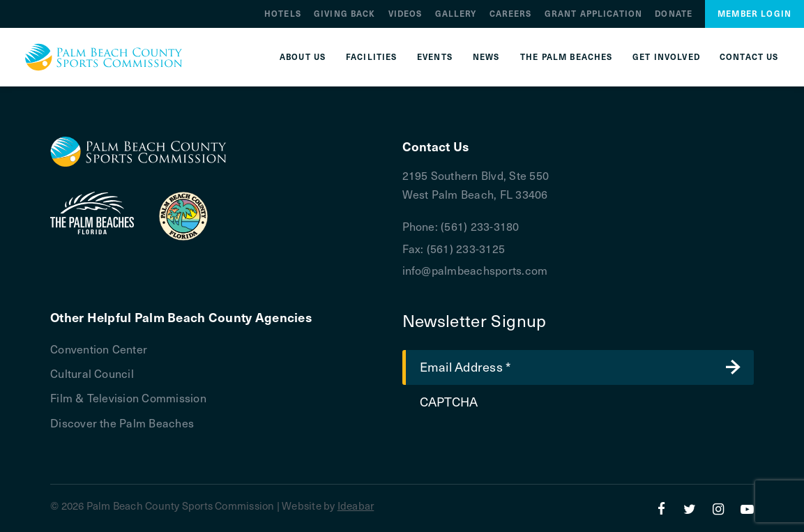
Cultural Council (92, 373)
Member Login (754, 14)
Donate (674, 14)
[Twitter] (690, 508)
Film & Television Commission (128, 397)
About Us (303, 57)
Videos (405, 14)
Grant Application (594, 14)
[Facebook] (661, 508)
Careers (511, 14)
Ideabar (356, 506)
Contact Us (749, 57)
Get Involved (666, 57)
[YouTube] (747, 508)
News (486, 57)
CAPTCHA (449, 401)
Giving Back (345, 14)
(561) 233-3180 (480, 226)
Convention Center (99, 349)
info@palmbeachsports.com (475, 270)
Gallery (456, 14)
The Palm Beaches (566, 57)
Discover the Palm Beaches (122, 423)
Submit (733, 367)
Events (435, 57)
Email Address (465, 366)
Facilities (372, 57)
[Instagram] (719, 508)
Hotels (283, 14)
